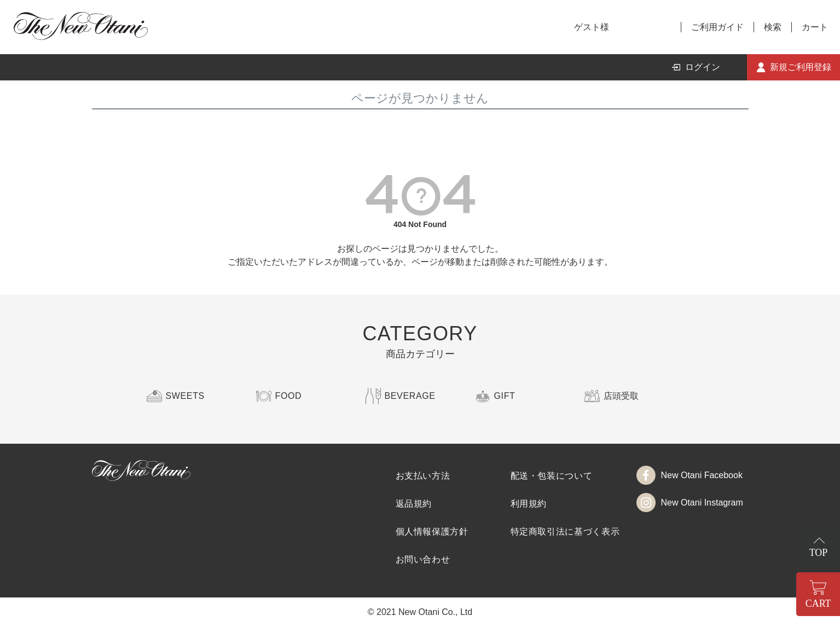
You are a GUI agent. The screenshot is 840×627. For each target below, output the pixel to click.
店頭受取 (621, 396)
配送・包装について (552, 476)
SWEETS (185, 396)
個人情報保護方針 (432, 532)
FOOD (289, 396)
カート (815, 27)
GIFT (505, 396)
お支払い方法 (423, 476)
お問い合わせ (423, 559)
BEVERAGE (410, 396)
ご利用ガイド (717, 27)
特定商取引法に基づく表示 (565, 532)
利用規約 (529, 504)
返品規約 (414, 504)
